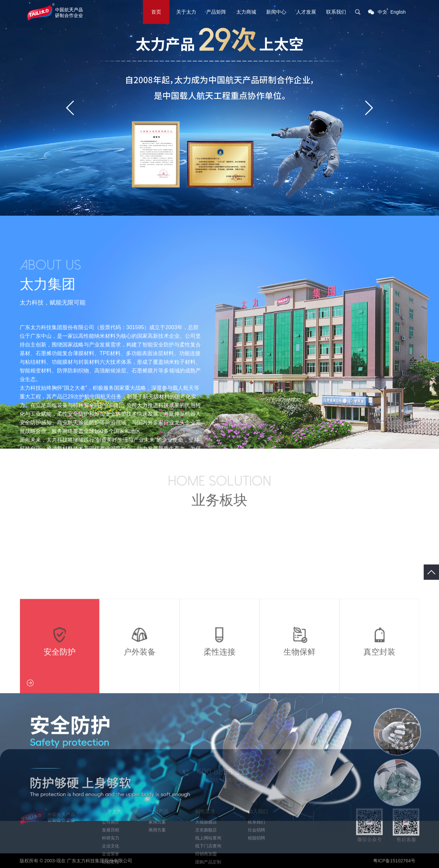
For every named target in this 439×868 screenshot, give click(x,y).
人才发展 (306, 12)
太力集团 (48, 284)
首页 (156, 12)
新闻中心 (276, 12)
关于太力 (186, 12)
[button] (369, 108)
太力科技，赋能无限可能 (53, 303)
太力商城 (246, 12)
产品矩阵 (216, 12)
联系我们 (336, 12)
